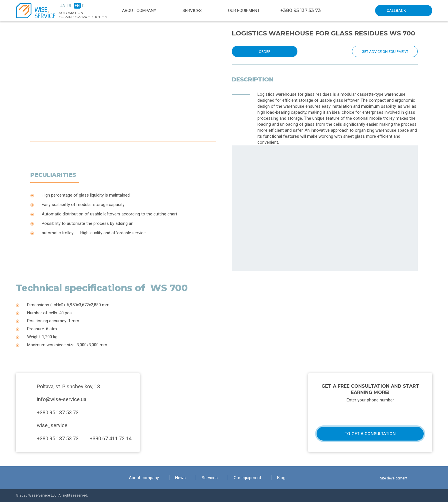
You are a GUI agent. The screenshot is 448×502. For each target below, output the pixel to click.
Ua (62, 6)
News (180, 478)
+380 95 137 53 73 (301, 10)
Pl (84, 6)
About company (139, 11)
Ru (70, 6)
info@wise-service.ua (62, 399)
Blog (281, 478)
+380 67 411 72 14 (111, 438)
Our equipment (244, 11)
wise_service (52, 425)
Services (192, 11)
